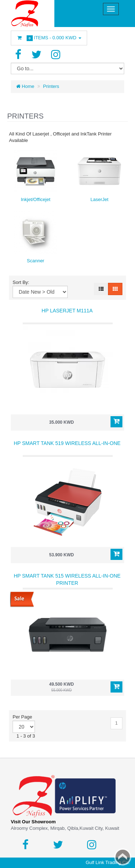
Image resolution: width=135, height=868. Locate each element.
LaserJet (99, 199)
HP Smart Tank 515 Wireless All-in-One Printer (67, 579)
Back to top (123, 857)
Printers (51, 86)
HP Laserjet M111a (67, 311)
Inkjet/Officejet (36, 199)
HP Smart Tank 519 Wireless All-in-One (67, 443)
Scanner (36, 261)
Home (25, 86)
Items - (49, 38)
